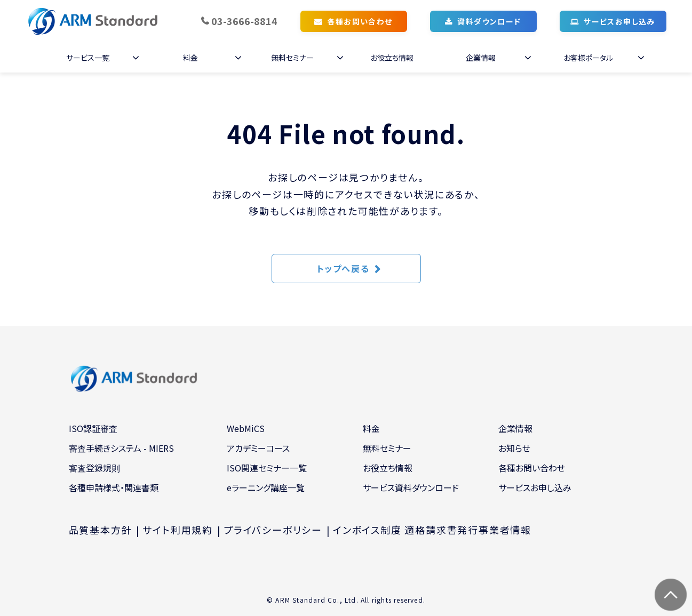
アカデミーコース (258, 448)
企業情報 (481, 58)
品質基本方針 (101, 530)
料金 (190, 58)
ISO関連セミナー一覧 (267, 468)
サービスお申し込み (619, 21)
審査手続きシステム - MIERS (121, 448)
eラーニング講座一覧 (266, 487)
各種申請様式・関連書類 (114, 487)
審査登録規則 (94, 468)
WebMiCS (246, 428)
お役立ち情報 (392, 58)
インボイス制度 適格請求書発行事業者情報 (432, 530)
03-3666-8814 (244, 21)
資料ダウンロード (489, 21)
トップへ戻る (343, 268)
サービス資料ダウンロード (411, 487)
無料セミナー (292, 58)
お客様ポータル (588, 58)
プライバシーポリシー (273, 530)
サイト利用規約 (178, 530)
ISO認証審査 (93, 428)
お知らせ (514, 448)
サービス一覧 (88, 58)
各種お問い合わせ (360, 21)
